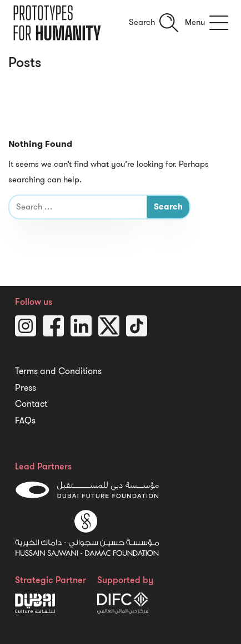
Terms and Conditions (58, 371)
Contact (31, 404)
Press (26, 388)
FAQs (25, 421)
